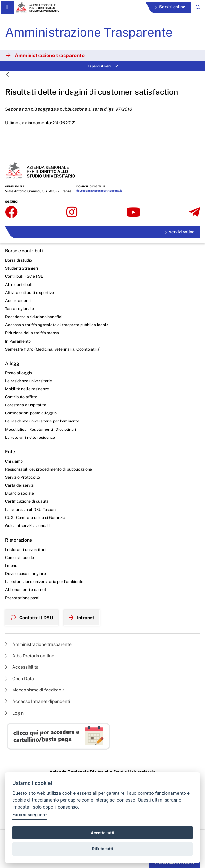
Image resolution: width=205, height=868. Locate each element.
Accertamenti (18, 301)
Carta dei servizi (20, 485)
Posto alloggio (19, 373)
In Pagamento (18, 341)
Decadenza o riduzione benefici (34, 317)
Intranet (82, 618)
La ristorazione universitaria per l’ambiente (44, 582)
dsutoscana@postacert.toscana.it (99, 191)
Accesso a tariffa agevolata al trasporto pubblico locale (57, 325)
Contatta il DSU (32, 618)
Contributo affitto (21, 397)
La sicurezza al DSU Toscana (31, 510)
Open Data (20, 679)
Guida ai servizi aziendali (27, 526)
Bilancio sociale (20, 493)
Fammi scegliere (29, 815)
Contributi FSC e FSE (24, 276)
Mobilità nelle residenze (27, 389)
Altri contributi (19, 285)
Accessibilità (22, 667)
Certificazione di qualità (27, 501)
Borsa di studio (19, 260)
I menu (11, 565)
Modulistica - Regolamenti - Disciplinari (41, 429)
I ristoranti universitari (25, 549)
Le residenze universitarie (29, 381)
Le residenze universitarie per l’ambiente (42, 421)
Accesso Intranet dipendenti (38, 701)
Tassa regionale (20, 309)
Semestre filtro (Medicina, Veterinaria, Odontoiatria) (53, 349)
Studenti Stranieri (21, 268)
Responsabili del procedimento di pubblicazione (49, 469)
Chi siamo (14, 461)
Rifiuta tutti (103, 849)
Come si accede (20, 557)
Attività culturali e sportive (30, 293)
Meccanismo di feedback (34, 690)
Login (14, 713)
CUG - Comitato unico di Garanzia (35, 518)
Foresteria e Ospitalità (26, 405)
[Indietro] (8, 75)
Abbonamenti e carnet (26, 590)
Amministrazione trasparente (38, 644)
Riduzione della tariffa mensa (32, 333)
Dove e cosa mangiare (26, 573)
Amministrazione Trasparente (89, 32)
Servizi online (169, 7)
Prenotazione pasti (22, 598)
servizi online (179, 232)
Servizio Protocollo (23, 477)
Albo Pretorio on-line (30, 656)
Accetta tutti (103, 833)
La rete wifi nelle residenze (30, 437)
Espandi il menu (103, 66)
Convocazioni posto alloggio (31, 413)
